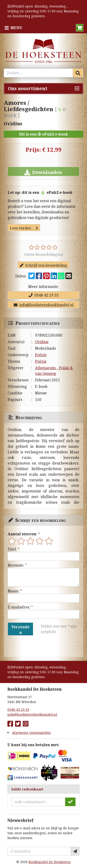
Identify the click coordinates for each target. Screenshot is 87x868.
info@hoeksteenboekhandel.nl (44, 305)
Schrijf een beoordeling (43, 265)
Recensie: (16, 565)
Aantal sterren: (22, 534)
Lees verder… (24, 228)
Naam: (13, 591)
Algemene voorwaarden (31, 733)
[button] (80, 28)
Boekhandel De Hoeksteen (50, 862)
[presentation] (37, 646)
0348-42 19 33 (44, 295)
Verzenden (20, 630)
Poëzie (41, 355)
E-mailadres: (19, 607)
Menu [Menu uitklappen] (16, 28)
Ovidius (42, 342)
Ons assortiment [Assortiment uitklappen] (28, 88)
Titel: (12, 549)
